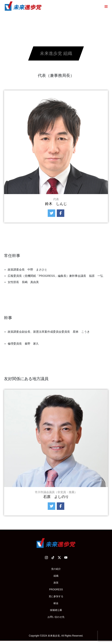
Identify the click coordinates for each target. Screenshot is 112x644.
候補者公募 (56, 610)
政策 (56, 583)
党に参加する (56, 596)
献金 (56, 603)
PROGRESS (56, 590)
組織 (56, 576)
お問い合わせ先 (56, 617)
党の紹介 (56, 569)
